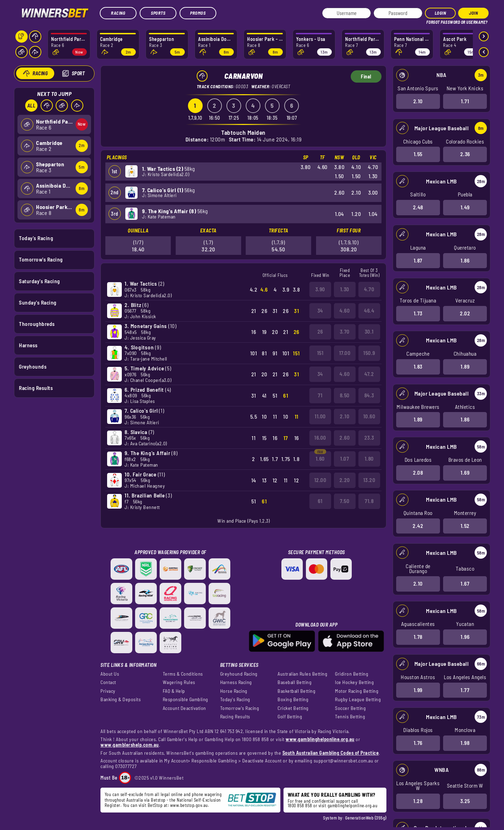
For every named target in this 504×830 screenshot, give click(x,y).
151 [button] (320, 353)
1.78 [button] (418, 637)
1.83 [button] (418, 367)
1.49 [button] (465, 207)
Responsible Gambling (185, 699)
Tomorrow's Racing (41, 259)
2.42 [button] (418, 525)
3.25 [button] (465, 801)
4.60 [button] (345, 311)
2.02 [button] (465, 313)
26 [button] (320, 332)
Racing (118, 13)
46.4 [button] (369, 311)
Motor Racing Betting (357, 691)
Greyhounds (33, 367)
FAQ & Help (174, 691)
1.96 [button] (465, 637)
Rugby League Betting (358, 699)
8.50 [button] (345, 395)
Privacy (108, 691)
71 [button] (320, 395)
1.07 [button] (345, 459)
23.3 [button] (369, 438)
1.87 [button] (418, 260)
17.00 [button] (345, 353)
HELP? (431, 21)
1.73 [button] (418, 313)
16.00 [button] (320, 438)
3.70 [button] (345, 332)
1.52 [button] (465, 525)
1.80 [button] (369, 459)
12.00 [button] (320, 480)
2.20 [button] (345, 480)
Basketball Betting (296, 691)
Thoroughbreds (37, 323)
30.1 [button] (369, 332)
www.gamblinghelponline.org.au (320, 739)
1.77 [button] (465, 690)
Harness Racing (236, 682)
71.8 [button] (369, 501)
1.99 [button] (418, 690)
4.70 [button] (369, 289)
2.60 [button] (345, 438)
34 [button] (320, 311)
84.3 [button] (369, 395)
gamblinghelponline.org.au (353, 805)
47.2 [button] (369, 374)
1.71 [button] (465, 101)
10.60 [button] (369, 416)
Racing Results (36, 388)
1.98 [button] (465, 743)
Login (440, 13)
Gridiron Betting (352, 674)
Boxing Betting (293, 699)
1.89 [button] (465, 367)
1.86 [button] (465, 260)
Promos (198, 13)
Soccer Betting (350, 708)
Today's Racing (36, 238)
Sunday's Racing (38, 302)
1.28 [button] (418, 801)
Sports (158, 13)
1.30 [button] (345, 289)
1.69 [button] (465, 473)
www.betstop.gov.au (189, 805)
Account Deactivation (184, 708)
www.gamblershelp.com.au (130, 745)
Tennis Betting (350, 717)
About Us (110, 674)
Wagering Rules (179, 682)
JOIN (473, 13)
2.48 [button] (418, 207)
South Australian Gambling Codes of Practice (331, 753)
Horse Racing (234, 691)
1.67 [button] (465, 584)
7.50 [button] (345, 501)
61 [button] (320, 501)
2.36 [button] (465, 154)
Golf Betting (290, 717)
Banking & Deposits (121, 699)
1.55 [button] (418, 154)
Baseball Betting (295, 682)
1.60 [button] (320, 459)
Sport (78, 73)
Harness (28, 345)
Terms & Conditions (183, 674)
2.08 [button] (418, 473)
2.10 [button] (418, 101)
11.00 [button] (320, 416)
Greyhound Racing (239, 674)
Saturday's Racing (40, 281)
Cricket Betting (293, 708)
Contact (108, 682)
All (31, 106)
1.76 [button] (418, 743)
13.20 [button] (369, 480)
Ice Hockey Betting (354, 682)
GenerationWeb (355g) (366, 818)
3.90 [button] (320, 289)
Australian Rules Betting (302, 674)
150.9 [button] (369, 353)
